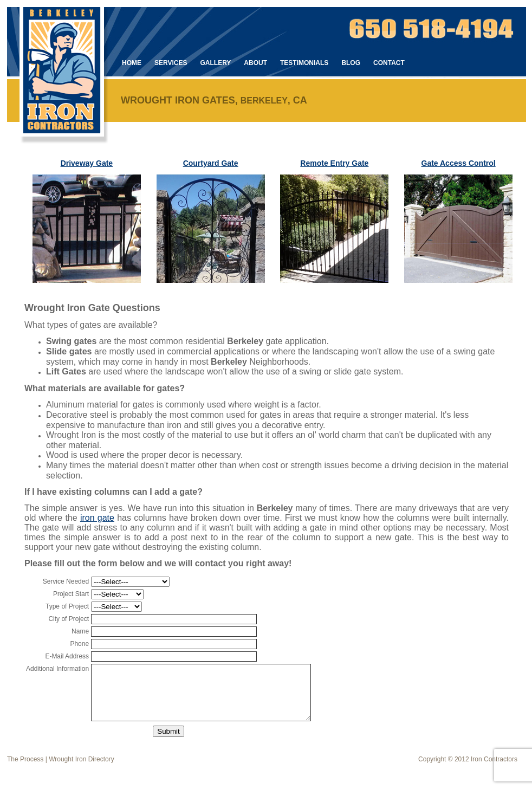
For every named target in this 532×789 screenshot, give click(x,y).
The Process (25, 759)
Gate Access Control (459, 163)
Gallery (215, 63)
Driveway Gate (87, 163)
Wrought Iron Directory (82, 759)
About (255, 63)
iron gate (97, 518)
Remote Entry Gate (334, 163)
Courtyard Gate (211, 163)
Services (171, 63)
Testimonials (304, 63)
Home (132, 63)
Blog (351, 63)
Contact (389, 63)
